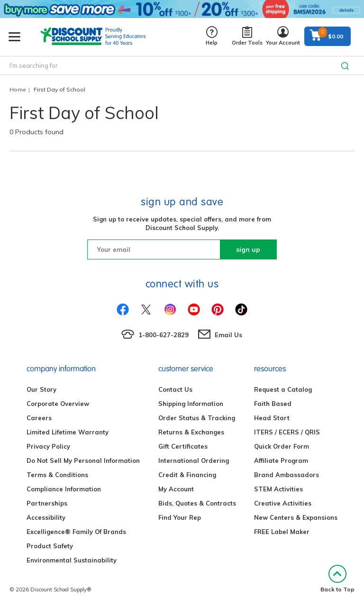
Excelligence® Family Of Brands (76, 532)
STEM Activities (278, 489)
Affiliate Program (281, 461)
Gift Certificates (183, 446)
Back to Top (337, 579)
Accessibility (46, 517)
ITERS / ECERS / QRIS (287, 432)
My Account (176, 489)
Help (212, 36)
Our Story (41, 389)
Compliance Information (64, 489)
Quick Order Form (282, 446)
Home (18, 89)
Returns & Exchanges (191, 432)
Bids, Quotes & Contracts (197, 503)
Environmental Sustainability (72, 560)
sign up (248, 249)
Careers (39, 418)
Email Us (228, 335)
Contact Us (175, 389)
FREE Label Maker (282, 532)
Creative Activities (283, 503)
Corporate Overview (58, 404)
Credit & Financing (187, 475)
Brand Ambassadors (287, 475)
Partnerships (47, 503)
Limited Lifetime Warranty (68, 432)
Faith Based (273, 404)
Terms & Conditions (57, 475)
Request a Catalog (283, 389)
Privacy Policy (48, 446)
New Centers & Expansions (296, 517)
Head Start (272, 418)
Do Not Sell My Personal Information (83, 461)
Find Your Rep (180, 517)
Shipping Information (191, 404)
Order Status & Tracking (197, 418)
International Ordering (194, 461)
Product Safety (50, 546)
